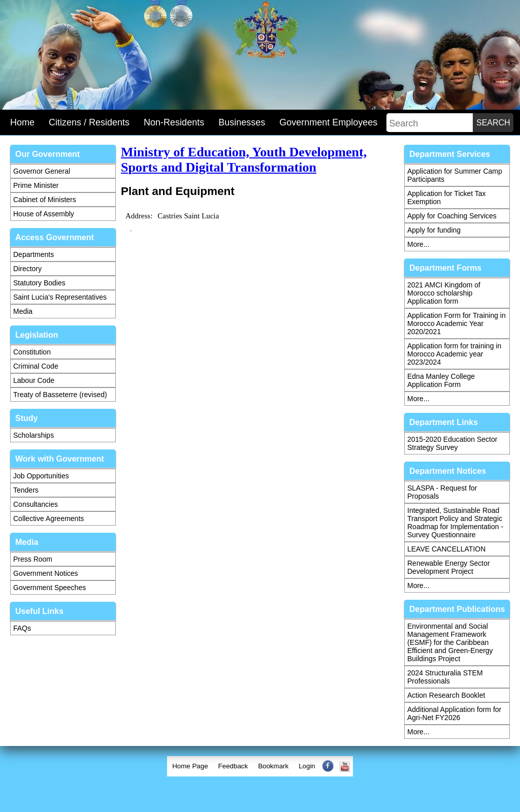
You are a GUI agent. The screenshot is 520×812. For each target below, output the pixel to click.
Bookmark (273, 766)
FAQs (22, 628)
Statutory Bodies (39, 283)
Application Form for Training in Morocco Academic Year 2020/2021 (457, 323)
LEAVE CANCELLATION (446, 549)
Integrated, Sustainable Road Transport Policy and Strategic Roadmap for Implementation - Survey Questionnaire (455, 523)
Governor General (42, 171)
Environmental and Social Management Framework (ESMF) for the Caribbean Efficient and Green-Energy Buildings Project (450, 642)
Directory (27, 269)
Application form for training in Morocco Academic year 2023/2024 (454, 354)
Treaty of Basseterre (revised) (60, 395)
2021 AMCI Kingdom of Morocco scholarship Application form (444, 293)
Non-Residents (174, 122)
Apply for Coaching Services (452, 216)
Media (23, 311)
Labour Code (34, 380)
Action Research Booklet (446, 695)
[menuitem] (190, 766)
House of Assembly (44, 214)
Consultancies (36, 504)
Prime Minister (36, 185)
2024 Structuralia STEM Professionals (445, 677)
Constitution (32, 352)
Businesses (242, 122)
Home (22, 122)
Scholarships (34, 435)
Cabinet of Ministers (45, 200)
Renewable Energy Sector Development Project (449, 567)
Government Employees (328, 122)
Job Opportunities (41, 476)
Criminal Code (36, 366)
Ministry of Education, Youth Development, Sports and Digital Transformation (244, 160)
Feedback (233, 766)
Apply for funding (434, 230)
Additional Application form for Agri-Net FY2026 (454, 713)
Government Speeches (50, 588)
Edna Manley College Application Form (441, 380)
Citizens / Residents (89, 122)
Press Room (33, 559)
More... (418, 244)
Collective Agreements (48, 518)
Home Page (190, 766)
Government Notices (46, 573)
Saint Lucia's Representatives (60, 297)
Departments (34, 254)
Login (307, 766)
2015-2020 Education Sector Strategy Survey (452, 443)
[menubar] (260, 766)
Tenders (26, 490)
